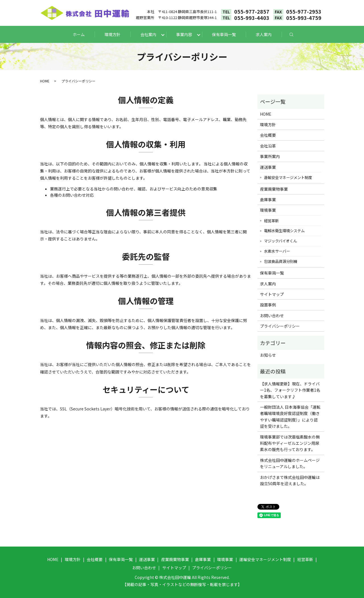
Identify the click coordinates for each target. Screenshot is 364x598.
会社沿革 (268, 146)
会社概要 (268, 135)
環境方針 (113, 34)
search (297, 34)
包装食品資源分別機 (281, 261)
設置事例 (268, 305)
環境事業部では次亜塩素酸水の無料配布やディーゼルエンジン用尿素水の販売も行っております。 (290, 443)
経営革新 (271, 221)
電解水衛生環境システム (284, 231)
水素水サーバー (277, 251)
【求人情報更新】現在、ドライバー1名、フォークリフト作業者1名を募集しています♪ (290, 390)
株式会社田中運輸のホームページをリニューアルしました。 (290, 463)
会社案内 (148, 34)
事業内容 (184, 34)
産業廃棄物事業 (274, 189)
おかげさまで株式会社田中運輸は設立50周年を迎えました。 (290, 480)
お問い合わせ (272, 315)
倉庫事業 (268, 200)
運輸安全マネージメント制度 (288, 177)
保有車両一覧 (224, 34)
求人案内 (264, 34)
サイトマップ (272, 294)
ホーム (79, 34)
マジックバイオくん (280, 241)
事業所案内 (270, 156)
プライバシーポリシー (280, 326)
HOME (45, 81)
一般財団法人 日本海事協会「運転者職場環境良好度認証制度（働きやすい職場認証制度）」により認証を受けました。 (290, 417)
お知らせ (268, 355)
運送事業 (268, 167)
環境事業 (268, 210)
